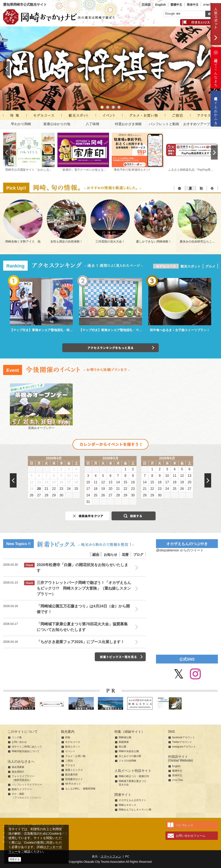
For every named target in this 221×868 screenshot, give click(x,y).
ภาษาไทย (209, 5)
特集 (68, 737)
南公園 (122, 747)
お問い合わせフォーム (191, 836)
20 (39, 489)
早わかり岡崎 (21, 124)
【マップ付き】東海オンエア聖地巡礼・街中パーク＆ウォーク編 (55, 330)
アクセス (70, 765)
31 (88, 502)
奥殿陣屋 (124, 742)
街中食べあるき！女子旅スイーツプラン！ (180, 330)
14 (47, 482)
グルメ (210, 266)
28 (47, 495)
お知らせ (110, 555)
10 (69, 476)
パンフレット (185, 825)
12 (31, 482)
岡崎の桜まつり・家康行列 (134, 776)
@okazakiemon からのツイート (180, 550)
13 (39, 482)
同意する (15, 859)
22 (54, 489)
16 (61, 482)
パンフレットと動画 (164, 124)
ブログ (138, 555)
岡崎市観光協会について (26, 751)
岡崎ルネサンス (127, 805)
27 (39, 495)
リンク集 (17, 737)
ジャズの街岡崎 (127, 761)
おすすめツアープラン (200, 124)
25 (76, 489)
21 (47, 489)
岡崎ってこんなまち (216, 68)
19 (31, 489)
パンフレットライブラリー (27, 785)
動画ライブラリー (22, 789)
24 (69, 489)
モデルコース (166, 266)
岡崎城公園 (125, 737)
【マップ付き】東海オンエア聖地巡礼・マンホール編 (117, 330)
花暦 (125, 555)
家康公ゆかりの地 (57, 124)
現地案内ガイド (74, 779)
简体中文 (193, 5)
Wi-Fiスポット (73, 784)
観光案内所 (71, 775)
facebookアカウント (184, 737)
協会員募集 (18, 767)
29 (54, 495)
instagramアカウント (184, 747)
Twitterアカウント (182, 742)
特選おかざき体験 (128, 124)
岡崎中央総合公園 (129, 751)
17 (69, 482)
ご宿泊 (69, 761)
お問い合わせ (19, 742)
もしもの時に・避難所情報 (80, 789)
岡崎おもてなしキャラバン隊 (135, 810)
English (161, 5)
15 (54, 482)
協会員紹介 (18, 772)
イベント (70, 751)
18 (76, 482)
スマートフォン (111, 856)
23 (61, 489)
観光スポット (191, 266)
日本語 (146, 5)
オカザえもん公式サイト (133, 800)
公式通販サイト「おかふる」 (216, 109)
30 (61, 495)
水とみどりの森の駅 (130, 756)
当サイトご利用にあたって (27, 747)
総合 (96, 555)
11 (76, 476)
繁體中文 (176, 5)
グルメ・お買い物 (75, 756)
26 (31, 495)
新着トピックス (74, 770)
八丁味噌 (92, 124)
